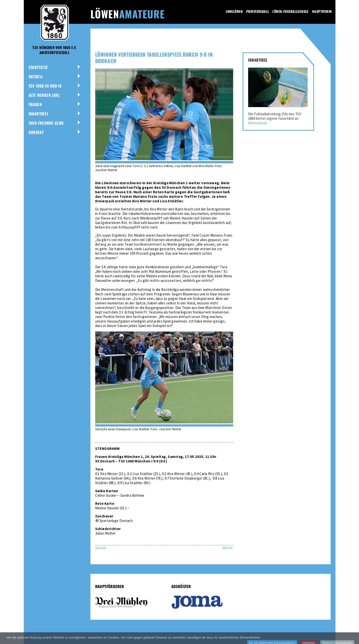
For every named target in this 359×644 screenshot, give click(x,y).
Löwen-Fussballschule (290, 11)
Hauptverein (322, 11)
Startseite (38, 67)
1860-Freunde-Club (46, 123)
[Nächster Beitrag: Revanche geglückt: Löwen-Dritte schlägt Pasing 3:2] (228, 548)
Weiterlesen (258, 123)
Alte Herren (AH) (44, 95)
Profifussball (258, 11)
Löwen (128, 14)
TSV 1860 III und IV (45, 86)
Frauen (35, 104)
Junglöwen (234, 11)
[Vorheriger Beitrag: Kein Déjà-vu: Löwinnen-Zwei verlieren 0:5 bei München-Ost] (101, 548)
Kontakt (36, 132)
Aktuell (36, 77)
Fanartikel (39, 114)
